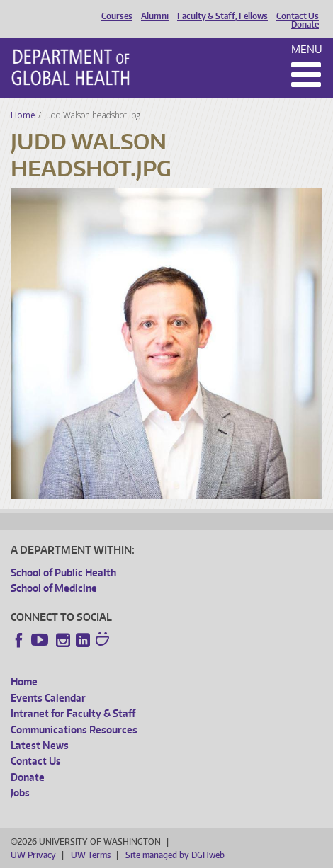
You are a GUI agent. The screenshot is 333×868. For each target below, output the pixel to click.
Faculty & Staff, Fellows (222, 16)
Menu (307, 49)
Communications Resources (74, 730)
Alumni (155, 16)
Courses (117, 16)
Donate (305, 25)
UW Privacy (33, 855)
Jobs (20, 793)
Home (23, 115)
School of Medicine (54, 588)
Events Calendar (48, 698)
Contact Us (298, 16)
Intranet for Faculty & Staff (73, 713)
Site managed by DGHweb (175, 855)
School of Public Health (63, 572)
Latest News (40, 745)
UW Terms (91, 855)
